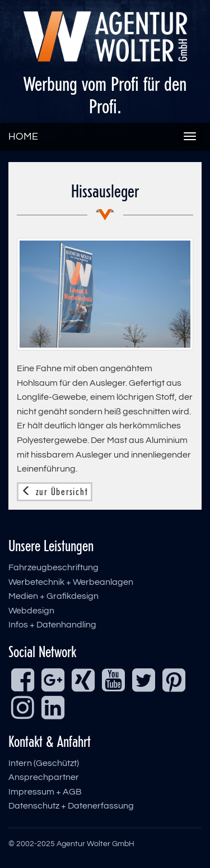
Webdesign (31, 611)
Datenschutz (34, 806)
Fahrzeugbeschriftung (53, 567)
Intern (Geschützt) (44, 763)
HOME (23, 137)
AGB (72, 792)
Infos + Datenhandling (52, 625)
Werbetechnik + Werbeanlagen (71, 582)
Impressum (31, 792)
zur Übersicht (55, 492)
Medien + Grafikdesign (53, 596)
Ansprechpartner (44, 777)
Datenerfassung (101, 806)
